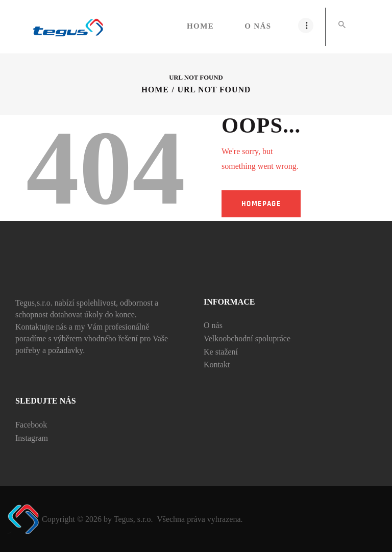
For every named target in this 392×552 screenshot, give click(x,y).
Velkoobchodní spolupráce (247, 338)
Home (155, 90)
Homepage (261, 204)
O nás (213, 325)
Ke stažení (221, 352)
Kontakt (217, 365)
